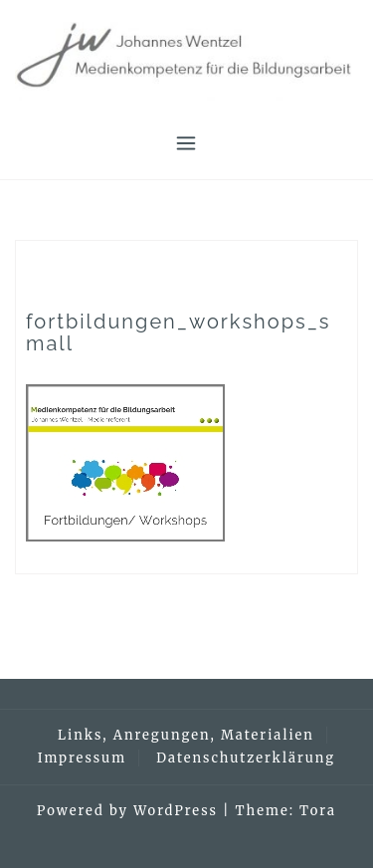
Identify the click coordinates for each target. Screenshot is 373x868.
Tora (318, 811)
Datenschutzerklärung (246, 758)
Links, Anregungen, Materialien (186, 735)
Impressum (82, 758)
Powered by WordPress (127, 811)
